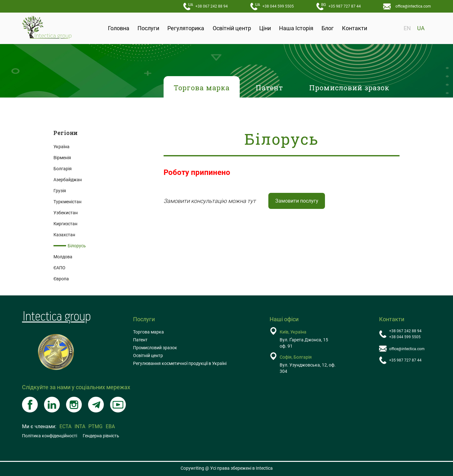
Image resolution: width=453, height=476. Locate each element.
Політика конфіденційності (50, 436)
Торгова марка (148, 332)
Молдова (63, 257)
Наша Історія (296, 28)
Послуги (148, 28)
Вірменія (62, 158)
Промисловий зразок (155, 348)
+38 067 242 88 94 (208, 6)
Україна (62, 147)
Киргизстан (65, 224)
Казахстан (64, 235)
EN (407, 28)
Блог (328, 28)
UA (421, 28)
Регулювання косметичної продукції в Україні (180, 363)
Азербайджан (68, 180)
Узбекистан (66, 213)
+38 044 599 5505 (274, 6)
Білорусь (77, 246)
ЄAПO (59, 268)
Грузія (60, 191)
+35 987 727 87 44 (341, 6)
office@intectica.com (413, 6)
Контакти (355, 28)
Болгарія (63, 169)
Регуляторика (186, 28)
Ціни (265, 28)
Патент (140, 340)
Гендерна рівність (101, 436)
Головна (119, 28)
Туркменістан (67, 202)
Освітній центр (232, 28)
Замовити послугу (297, 201)
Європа (61, 279)
